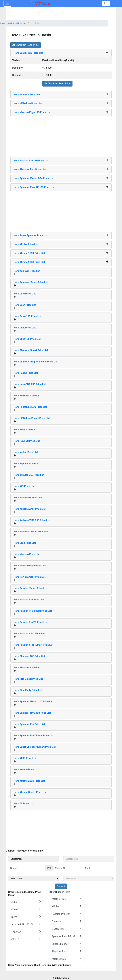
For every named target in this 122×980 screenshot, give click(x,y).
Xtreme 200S (67, 959)
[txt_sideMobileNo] (65, 868)
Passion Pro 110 (67, 914)
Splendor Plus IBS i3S (67, 936)
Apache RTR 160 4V (26, 924)
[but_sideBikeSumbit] (61, 886)
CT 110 (26, 939)
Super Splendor (67, 944)
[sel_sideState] (33, 878)
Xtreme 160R (67, 899)
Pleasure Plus (67, 951)
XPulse (67, 906)
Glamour (67, 921)
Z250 (26, 902)
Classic (26, 909)
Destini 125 (67, 929)
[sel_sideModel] (89, 859)
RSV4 (26, 917)
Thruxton (26, 932)
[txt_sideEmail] (98, 868)
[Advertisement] (61, 135)
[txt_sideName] (24, 868)
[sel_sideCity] (89, 878)
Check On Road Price (26, 45)
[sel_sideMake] (33, 859)
